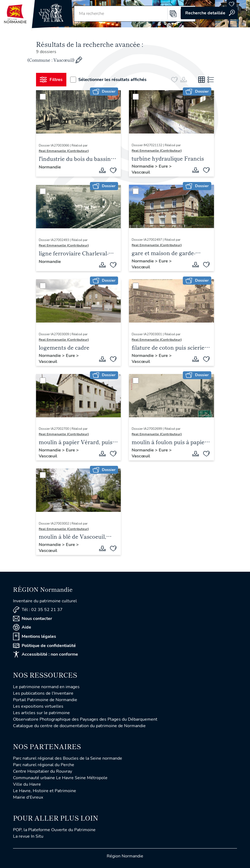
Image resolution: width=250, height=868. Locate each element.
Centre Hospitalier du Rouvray (43, 771)
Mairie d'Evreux (28, 797)
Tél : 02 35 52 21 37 (38, 610)
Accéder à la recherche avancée (209, 13)
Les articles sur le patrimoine (41, 713)
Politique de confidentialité (44, 646)
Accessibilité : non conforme (46, 654)
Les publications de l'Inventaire (43, 693)
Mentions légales (35, 636)
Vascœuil (141, 172)
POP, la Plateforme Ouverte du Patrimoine (54, 830)
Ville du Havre (27, 784)
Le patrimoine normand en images (46, 687)
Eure (164, 166)
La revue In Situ (28, 836)
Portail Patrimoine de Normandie (45, 700)
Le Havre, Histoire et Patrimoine (45, 791)
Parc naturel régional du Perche (44, 765)
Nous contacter (33, 619)
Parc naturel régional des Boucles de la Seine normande (68, 758)
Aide (22, 627)
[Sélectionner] (43, 97)
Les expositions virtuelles (38, 706)
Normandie (50, 167)
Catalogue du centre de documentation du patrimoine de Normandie (79, 726)
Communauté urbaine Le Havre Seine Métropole (60, 778)
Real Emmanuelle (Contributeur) (64, 151)
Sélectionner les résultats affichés (108, 80)
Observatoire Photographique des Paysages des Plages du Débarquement (85, 719)
